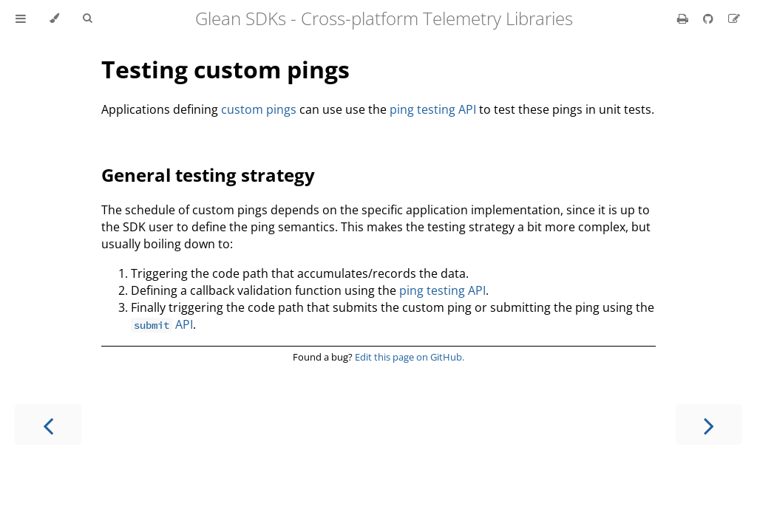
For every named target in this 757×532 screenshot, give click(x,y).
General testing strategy (208, 175)
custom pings (259, 109)
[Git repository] (710, 18)
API (162, 324)
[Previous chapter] (48, 424)
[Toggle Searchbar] (87, 18)
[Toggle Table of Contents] (21, 18)
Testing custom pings (225, 69)
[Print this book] (684, 18)
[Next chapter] (709, 424)
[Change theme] (54, 18)
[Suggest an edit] (734, 18)
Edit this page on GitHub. (410, 357)
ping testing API (433, 109)
